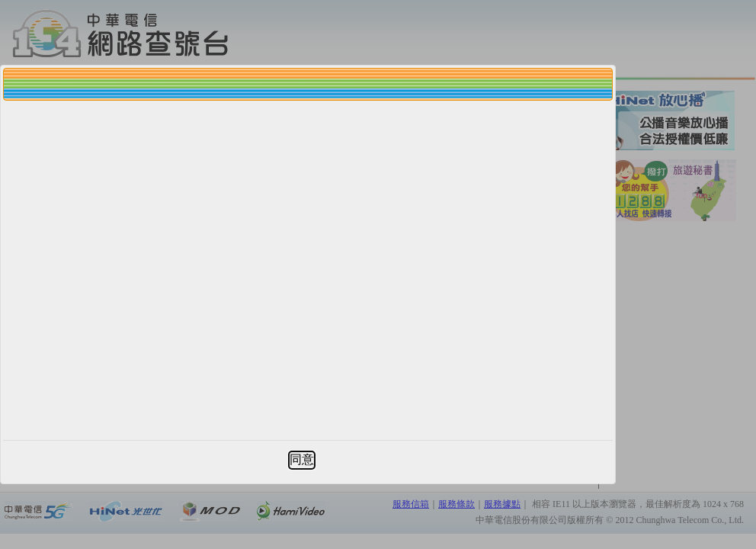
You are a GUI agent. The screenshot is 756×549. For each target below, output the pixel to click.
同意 (302, 459)
